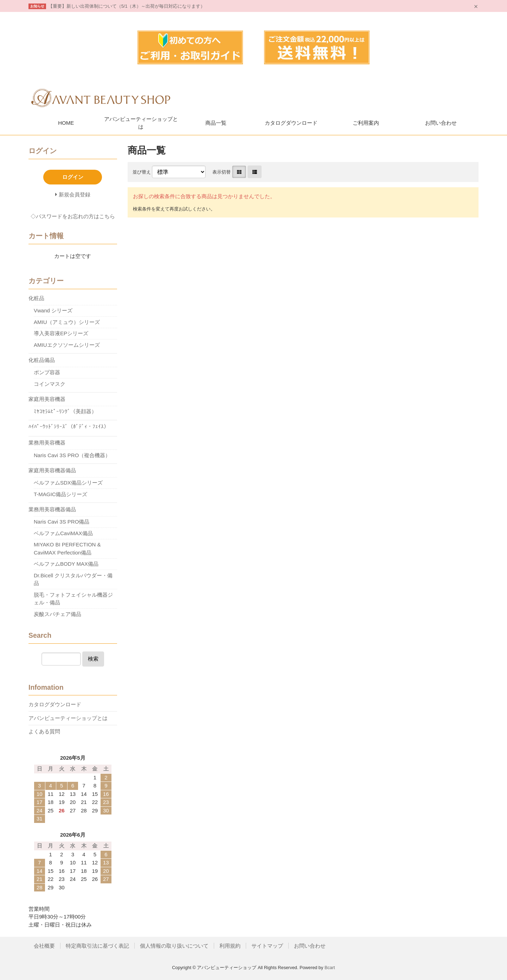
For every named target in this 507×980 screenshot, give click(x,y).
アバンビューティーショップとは (141, 123)
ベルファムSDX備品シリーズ (68, 483)
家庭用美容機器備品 (52, 470)
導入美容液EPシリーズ (61, 333)
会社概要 (44, 946)
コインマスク (50, 384)
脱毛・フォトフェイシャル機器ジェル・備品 (73, 599)
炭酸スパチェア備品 (57, 614)
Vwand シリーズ (53, 310)
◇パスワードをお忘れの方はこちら (73, 216)
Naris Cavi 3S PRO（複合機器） (72, 455)
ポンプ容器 (47, 372)
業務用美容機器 (47, 443)
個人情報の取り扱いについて (174, 946)
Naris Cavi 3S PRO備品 (62, 522)
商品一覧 (216, 123)
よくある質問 (44, 731)
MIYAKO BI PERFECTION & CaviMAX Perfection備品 (67, 549)
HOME (66, 123)
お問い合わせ (441, 123)
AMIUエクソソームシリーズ (67, 345)
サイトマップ (267, 946)
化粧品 (36, 298)
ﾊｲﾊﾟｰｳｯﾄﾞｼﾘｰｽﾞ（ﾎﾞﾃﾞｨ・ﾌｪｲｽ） (69, 426)
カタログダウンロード (291, 123)
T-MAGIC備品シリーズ (61, 494)
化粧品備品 (42, 360)
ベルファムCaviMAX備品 (63, 533)
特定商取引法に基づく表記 (97, 946)
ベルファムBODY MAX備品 (66, 564)
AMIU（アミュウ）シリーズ (67, 322)
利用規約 (230, 946)
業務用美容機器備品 (52, 509)
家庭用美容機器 (47, 399)
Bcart (330, 968)
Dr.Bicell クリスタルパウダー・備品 (73, 579)
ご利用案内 (366, 123)
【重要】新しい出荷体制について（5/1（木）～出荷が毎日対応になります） (127, 6)
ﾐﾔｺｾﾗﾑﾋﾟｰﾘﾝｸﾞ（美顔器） (65, 411)
